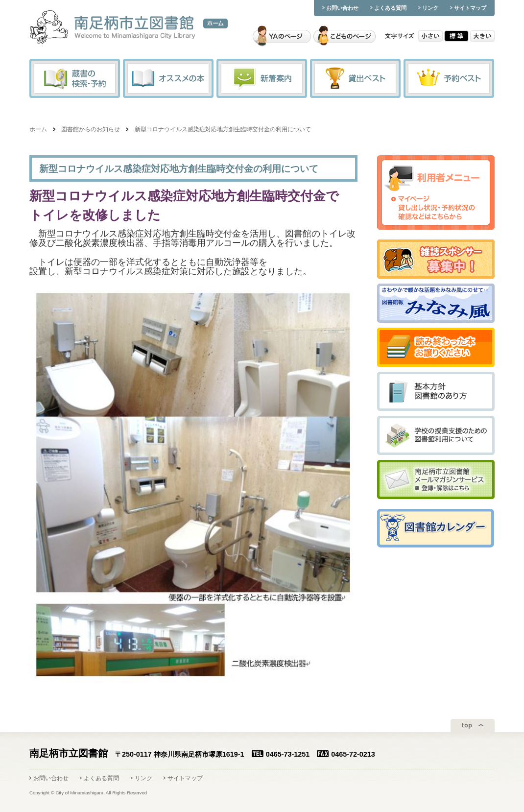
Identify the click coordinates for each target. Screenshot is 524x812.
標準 (456, 36)
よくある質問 (390, 8)
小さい (430, 36)
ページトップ (473, 726)
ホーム (215, 24)
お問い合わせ (342, 8)
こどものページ (345, 36)
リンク (430, 8)
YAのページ (282, 36)
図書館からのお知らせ (91, 129)
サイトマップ (470, 8)
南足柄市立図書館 (112, 28)
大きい (482, 36)
